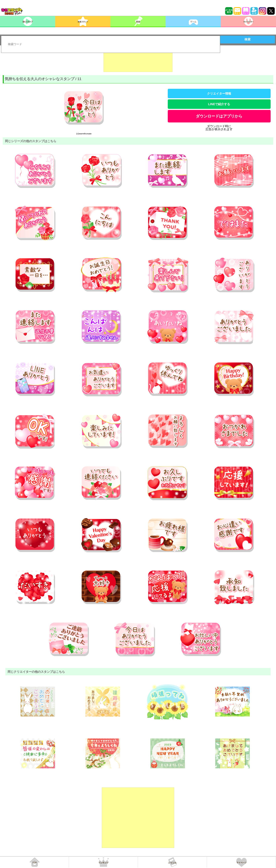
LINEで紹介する (219, 104)
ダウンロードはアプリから (219, 116)
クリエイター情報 (219, 94)
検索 (248, 39)
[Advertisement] (138, 61)
